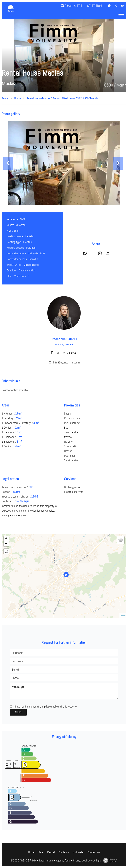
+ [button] (6, 539)
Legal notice (46, 860)
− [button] (6, 544)
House (18, 98)
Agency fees (63, 860)
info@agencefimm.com (66, 362)
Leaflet (123, 616)
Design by (110, 860)
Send (18, 712)
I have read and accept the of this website (45, 706)
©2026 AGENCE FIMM (23, 860)
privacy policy (51, 706)
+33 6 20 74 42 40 (66, 353)
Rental (5, 98)
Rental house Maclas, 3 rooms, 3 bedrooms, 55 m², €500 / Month (62, 98)
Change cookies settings (87, 860)
